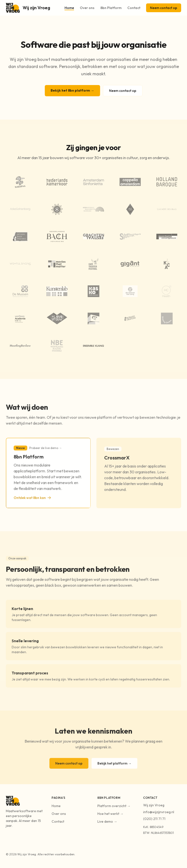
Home (69, 8)
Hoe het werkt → (110, 814)
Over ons (87, 8)
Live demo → (107, 821)
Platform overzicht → (114, 806)
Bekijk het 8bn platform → (72, 90)
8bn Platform (111, 8)
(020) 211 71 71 (154, 819)
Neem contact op (164, 8)
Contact (134, 8)
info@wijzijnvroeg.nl (159, 812)
